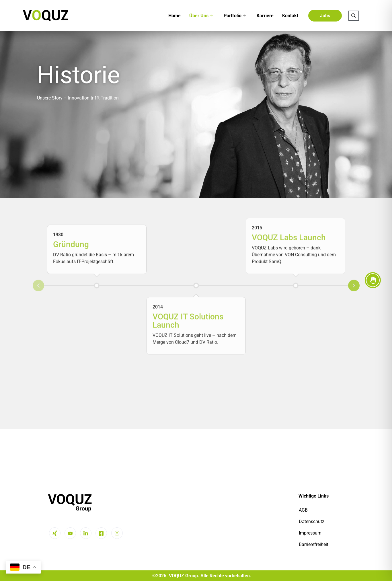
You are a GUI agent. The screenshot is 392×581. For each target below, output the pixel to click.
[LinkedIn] (86, 533)
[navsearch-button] (354, 16)
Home (174, 16)
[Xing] (55, 533)
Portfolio (235, 16)
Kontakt (290, 16)
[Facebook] (101, 533)
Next (354, 219)
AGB (303, 510)
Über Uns (201, 16)
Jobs (325, 16)
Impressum (310, 533)
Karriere (265, 16)
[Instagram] (117, 533)
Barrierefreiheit (314, 544)
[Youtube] (70, 533)
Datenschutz (312, 521)
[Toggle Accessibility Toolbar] (373, 280)
